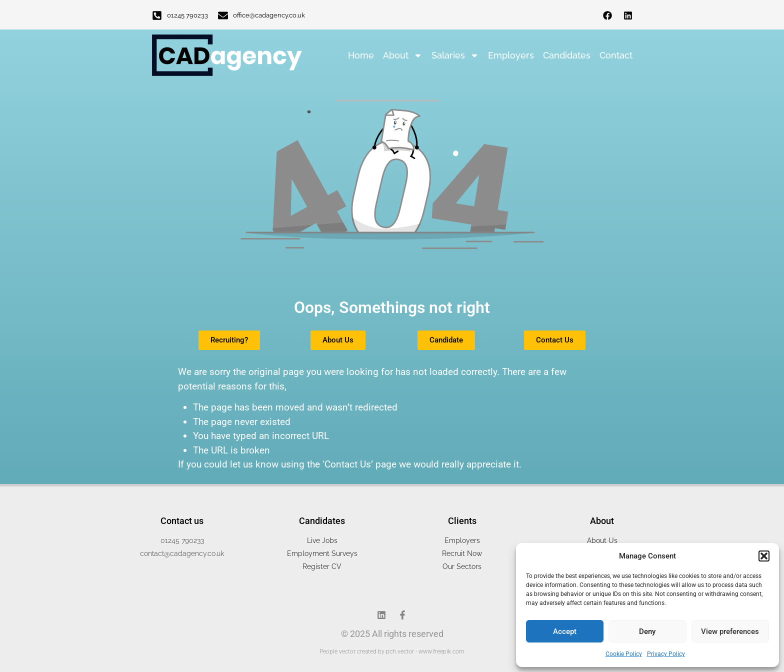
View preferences (730, 631)
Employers (511, 55)
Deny (647, 631)
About (403, 55)
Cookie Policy (624, 654)
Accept (565, 631)
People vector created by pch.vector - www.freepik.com (392, 651)
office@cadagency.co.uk (269, 15)
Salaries (455, 55)
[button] (764, 556)
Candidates (567, 55)
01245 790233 (187, 15)
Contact (616, 55)
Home (361, 55)
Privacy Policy (666, 654)
